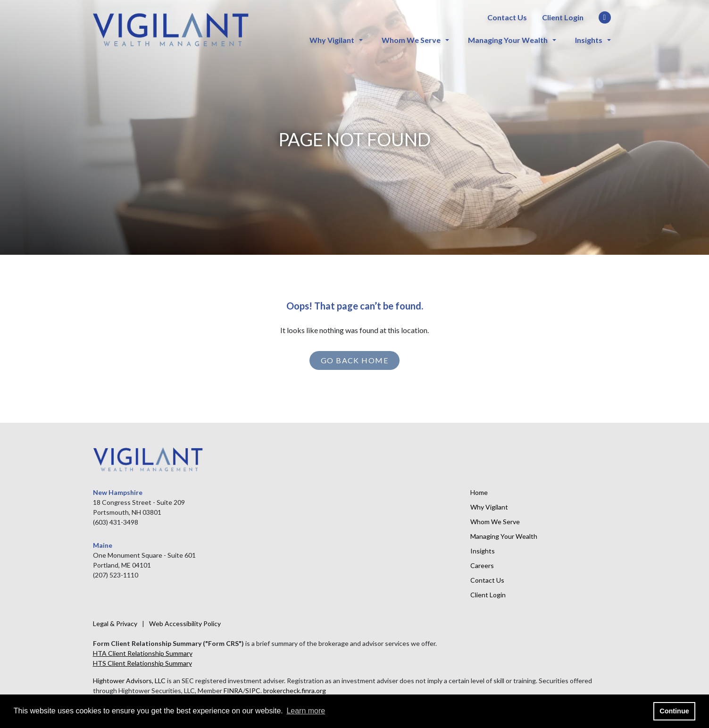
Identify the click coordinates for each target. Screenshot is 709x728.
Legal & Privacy (115, 623)
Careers (482, 565)
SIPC (253, 690)
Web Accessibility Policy (185, 623)
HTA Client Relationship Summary (143, 653)
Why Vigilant (332, 40)
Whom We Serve (411, 40)
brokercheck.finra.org (295, 690)
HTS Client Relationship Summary (142, 663)
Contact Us (507, 17)
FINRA (233, 690)
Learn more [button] (306, 711)
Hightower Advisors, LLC (129, 681)
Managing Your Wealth (508, 40)
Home (479, 492)
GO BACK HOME (354, 360)
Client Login (563, 17)
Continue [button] (674, 711)
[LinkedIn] (605, 18)
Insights (589, 40)
